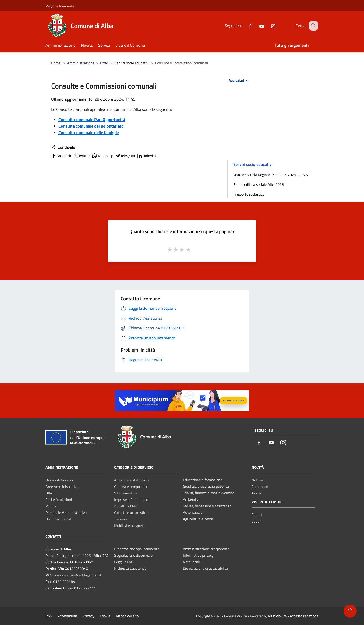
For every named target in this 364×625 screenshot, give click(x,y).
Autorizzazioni (194, 512)
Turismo (120, 519)
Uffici (104, 63)
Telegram (125, 156)
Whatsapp (102, 156)
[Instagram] (270, 26)
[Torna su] (350, 611)
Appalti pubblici (126, 506)
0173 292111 (85, 588)
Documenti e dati (59, 519)
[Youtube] (258, 26)
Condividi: (63, 147)
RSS (49, 616)
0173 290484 (64, 582)
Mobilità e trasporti (129, 526)
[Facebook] (246, 26)
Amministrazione (81, 63)
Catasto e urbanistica (131, 513)
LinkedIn (146, 156)
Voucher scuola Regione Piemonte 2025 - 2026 (271, 175)
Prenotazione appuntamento (137, 549)
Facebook (61, 156)
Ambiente (191, 499)
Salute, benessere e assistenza (207, 506)
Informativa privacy (198, 555)
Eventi (257, 515)
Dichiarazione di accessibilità (205, 568)
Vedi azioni (240, 81)
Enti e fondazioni (59, 500)
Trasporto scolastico (249, 194)
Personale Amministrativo (66, 513)
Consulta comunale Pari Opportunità (92, 120)
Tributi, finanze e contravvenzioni (209, 493)
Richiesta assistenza (130, 568)
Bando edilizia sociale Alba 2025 (259, 184)
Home (56, 63)
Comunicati (261, 487)
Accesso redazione (304, 616)
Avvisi (256, 493)
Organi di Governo (60, 480)
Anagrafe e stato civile (132, 480)
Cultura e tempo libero (132, 487)
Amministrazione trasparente (206, 549)
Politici (51, 506)
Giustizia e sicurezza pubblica (206, 486)
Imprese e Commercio (131, 500)
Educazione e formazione (203, 480)
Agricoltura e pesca (198, 519)
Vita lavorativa (126, 493)
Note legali (191, 562)
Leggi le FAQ (124, 562)
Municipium (277, 616)
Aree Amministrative (62, 487)
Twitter (81, 156)
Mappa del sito (127, 616)
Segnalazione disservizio (133, 555)
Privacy (88, 616)
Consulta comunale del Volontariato (91, 126)
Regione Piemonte (60, 6)
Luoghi (257, 521)
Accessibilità (67, 616)
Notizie (257, 480)
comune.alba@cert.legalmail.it (77, 575)
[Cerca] (313, 26)
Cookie (105, 616)
